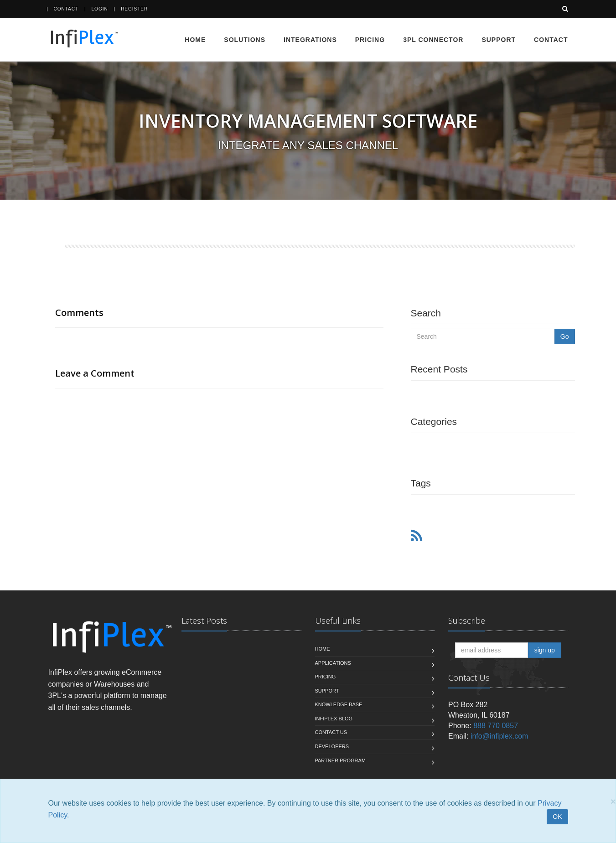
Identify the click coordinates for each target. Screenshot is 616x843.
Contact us (331, 732)
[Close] (613, 801)
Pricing (370, 40)
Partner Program (340, 760)
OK (557, 817)
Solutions (245, 40)
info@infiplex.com (500, 736)
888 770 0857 (496, 726)
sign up (545, 650)
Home (195, 40)
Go (565, 336)
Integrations (310, 40)
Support (499, 40)
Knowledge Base (339, 704)
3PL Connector (433, 40)
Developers (332, 746)
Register (134, 9)
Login (100, 9)
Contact (66, 9)
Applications (333, 663)
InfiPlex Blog (334, 719)
